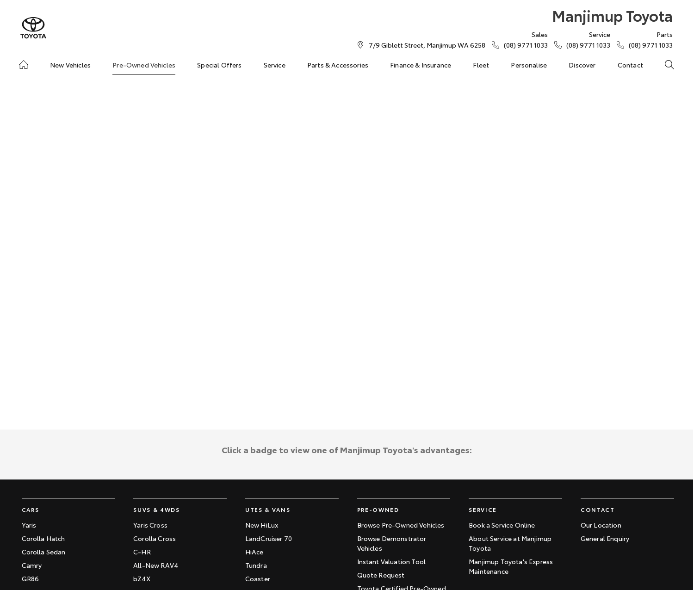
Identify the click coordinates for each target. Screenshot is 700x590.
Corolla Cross (155, 538)
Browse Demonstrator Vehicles (392, 543)
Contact (630, 65)
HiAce (254, 552)
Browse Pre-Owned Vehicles (401, 525)
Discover (582, 65)
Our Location (601, 525)
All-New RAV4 (156, 565)
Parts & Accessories (338, 65)
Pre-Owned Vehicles (144, 65)
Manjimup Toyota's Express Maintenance (511, 566)
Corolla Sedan (44, 552)
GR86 (31, 578)
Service (275, 65)
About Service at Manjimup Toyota (510, 543)
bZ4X (142, 578)
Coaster (258, 578)
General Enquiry (605, 538)
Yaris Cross (150, 525)
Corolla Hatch (43, 538)
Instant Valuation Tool (392, 561)
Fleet (481, 65)
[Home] (24, 65)
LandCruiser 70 (269, 538)
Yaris (29, 525)
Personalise (529, 65)
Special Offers (219, 65)
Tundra (256, 565)
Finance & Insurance (421, 65)
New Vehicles (70, 65)
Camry (32, 565)
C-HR (142, 552)
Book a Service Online (502, 525)
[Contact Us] (427, 45)
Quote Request (381, 575)
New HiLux (262, 525)
